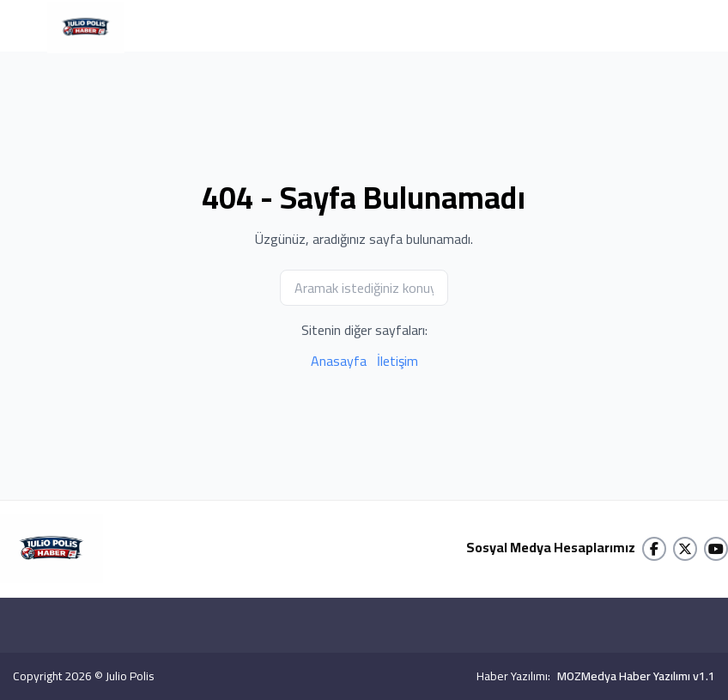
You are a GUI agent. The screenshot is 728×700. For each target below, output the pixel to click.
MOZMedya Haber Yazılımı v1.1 (636, 676)
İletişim (397, 361)
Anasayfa (339, 361)
